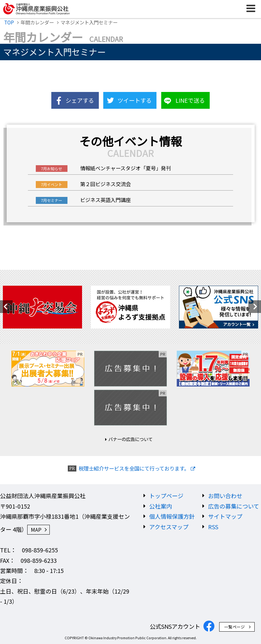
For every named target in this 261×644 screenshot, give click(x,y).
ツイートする (135, 100)
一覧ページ (235, 627)
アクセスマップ (169, 527)
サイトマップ (225, 516)
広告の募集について (234, 506)
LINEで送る (190, 100)
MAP (36, 530)
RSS (213, 527)
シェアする (80, 100)
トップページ (166, 496)
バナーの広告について (130, 439)
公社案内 (161, 506)
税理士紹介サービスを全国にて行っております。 (134, 468)
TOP (9, 22)
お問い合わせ (225, 496)
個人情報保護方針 (172, 516)
